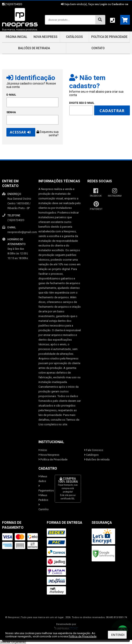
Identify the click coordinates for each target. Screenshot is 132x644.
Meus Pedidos (43, 498)
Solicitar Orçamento (13, 642)
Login (103, 4)
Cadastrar (112, 111)
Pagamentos (43, 488)
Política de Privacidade (109, 37)
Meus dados (43, 479)
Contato (98, 48)
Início (43, 450)
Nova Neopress (45, 37)
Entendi (118, 635)
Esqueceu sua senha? (48, 134)
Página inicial (16, 37)
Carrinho (43, 507)
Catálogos (74, 37)
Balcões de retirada (34, 48)
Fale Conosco (94, 450)
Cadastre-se (120, 4)
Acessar (20, 132)
